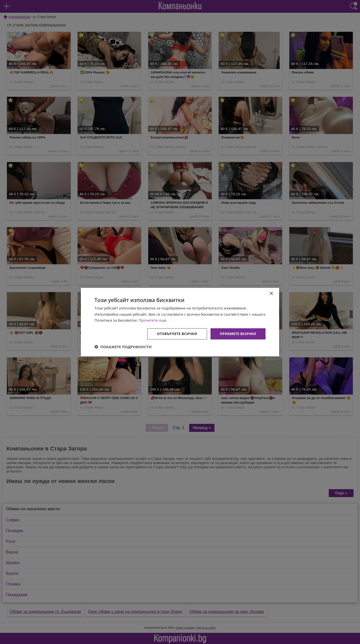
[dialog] (180, 322)
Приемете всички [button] (238, 334)
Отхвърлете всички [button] (177, 334)
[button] (123, 347)
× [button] (271, 293)
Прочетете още (152, 320)
